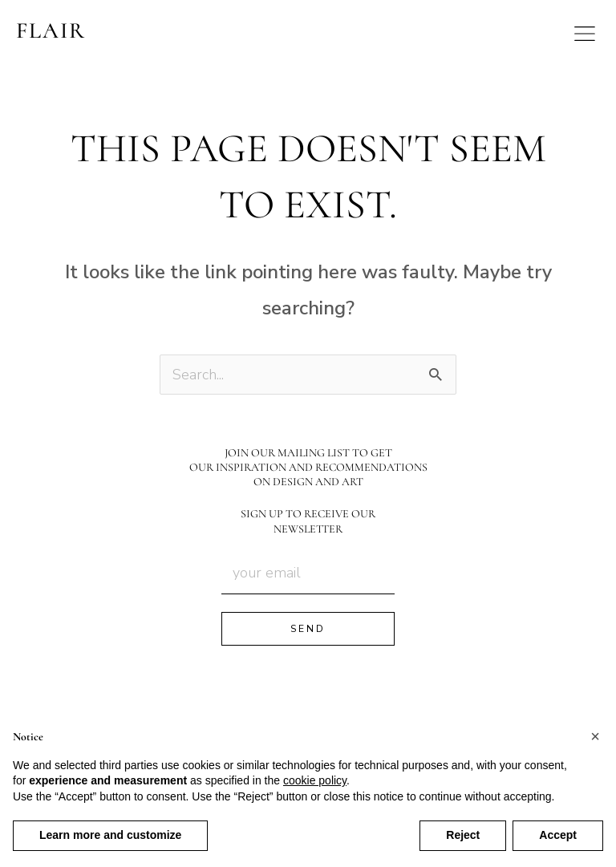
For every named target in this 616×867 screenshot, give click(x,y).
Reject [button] (463, 835)
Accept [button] (558, 835)
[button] (595, 736)
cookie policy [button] (315, 780)
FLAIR (51, 30)
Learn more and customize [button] (110, 835)
